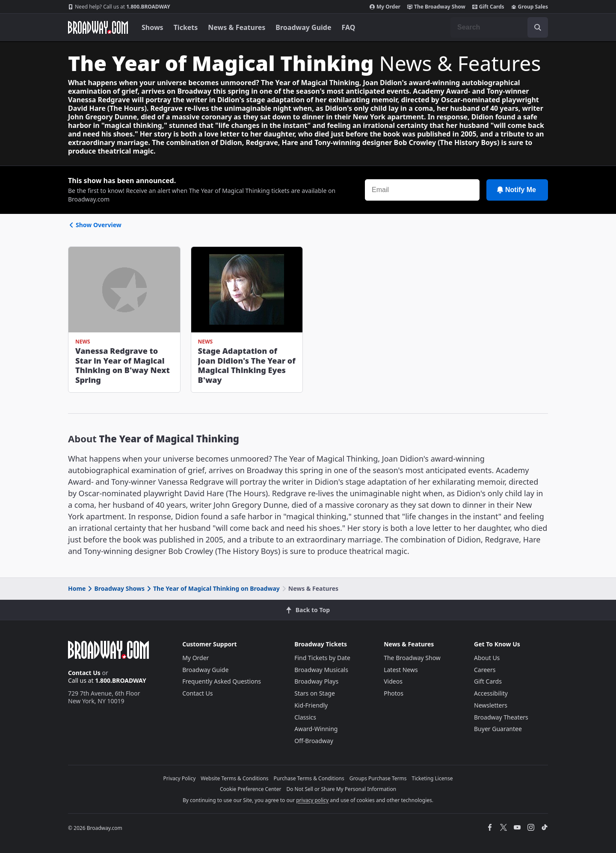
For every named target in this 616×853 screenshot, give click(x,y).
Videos (393, 681)
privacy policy (312, 800)
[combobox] (499, 27)
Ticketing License (432, 778)
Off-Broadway (314, 741)
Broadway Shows (115, 588)
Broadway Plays (316, 681)
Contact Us (84, 673)
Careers (485, 670)
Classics (305, 717)
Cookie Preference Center (251, 789)
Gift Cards (488, 7)
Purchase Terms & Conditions (309, 778)
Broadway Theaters (501, 717)
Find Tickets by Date (322, 658)
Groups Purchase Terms (378, 778)
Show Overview (95, 225)
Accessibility (491, 693)
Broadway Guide (303, 27)
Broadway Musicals (321, 670)
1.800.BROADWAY (119, 7)
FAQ (349, 27)
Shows (153, 27)
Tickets (186, 27)
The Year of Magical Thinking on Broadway (213, 588)
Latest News (401, 670)
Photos (394, 693)
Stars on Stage (315, 693)
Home (77, 588)
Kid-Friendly (311, 705)
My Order (385, 7)
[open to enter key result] (538, 27)
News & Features (237, 27)
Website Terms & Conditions (234, 778)
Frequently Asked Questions (222, 681)
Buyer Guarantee (498, 729)
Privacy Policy (180, 778)
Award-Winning (316, 729)
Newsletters (491, 705)
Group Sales (530, 7)
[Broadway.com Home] (98, 27)
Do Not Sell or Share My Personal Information (341, 789)
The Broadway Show (436, 7)
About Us (487, 658)
